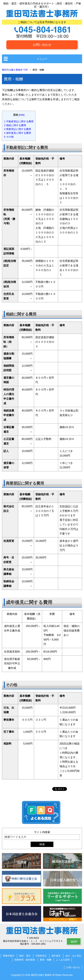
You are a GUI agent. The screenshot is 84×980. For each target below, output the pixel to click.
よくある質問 (63, 960)
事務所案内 (9, 956)
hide (22, 115)
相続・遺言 (25, 956)
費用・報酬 (46, 960)
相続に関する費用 (15, 125)
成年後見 (56, 956)
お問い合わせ (42, 45)
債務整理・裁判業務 (25, 960)
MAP (74, 942)
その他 (9, 137)
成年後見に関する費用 (18, 133)
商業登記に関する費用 (18, 129)
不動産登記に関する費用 (19, 121)
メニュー (42, 59)
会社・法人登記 (73, 956)
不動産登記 (41, 956)
